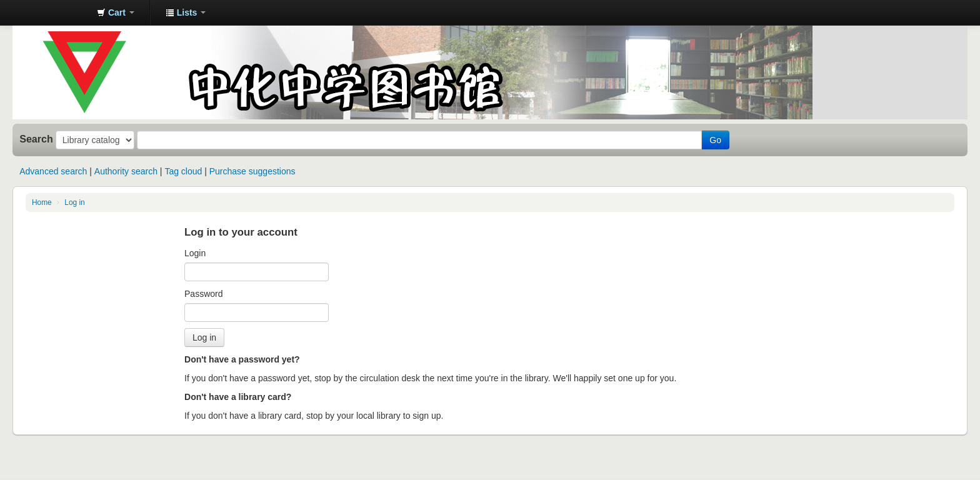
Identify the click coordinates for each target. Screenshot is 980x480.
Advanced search (53, 171)
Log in (74, 202)
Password (203, 294)
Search (36, 139)
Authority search (126, 171)
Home (42, 202)
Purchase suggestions (252, 171)
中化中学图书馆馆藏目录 (56, 12)
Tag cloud (183, 171)
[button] (116, 12)
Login (195, 253)
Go (715, 140)
